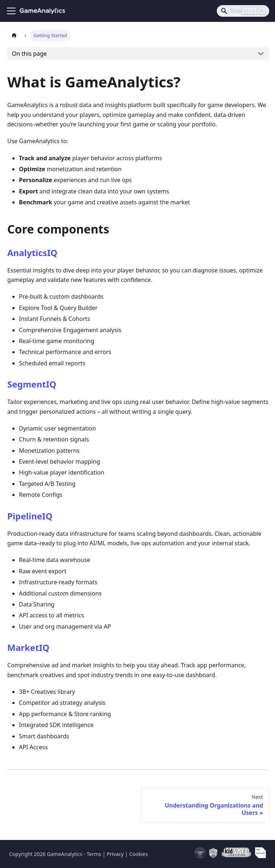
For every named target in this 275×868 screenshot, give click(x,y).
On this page (29, 54)
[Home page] (14, 36)
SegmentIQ (32, 384)
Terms (94, 854)
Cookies (138, 854)
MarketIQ (28, 647)
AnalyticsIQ (32, 253)
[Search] (243, 11)
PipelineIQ (30, 516)
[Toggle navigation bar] (11, 11)
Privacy (115, 854)
